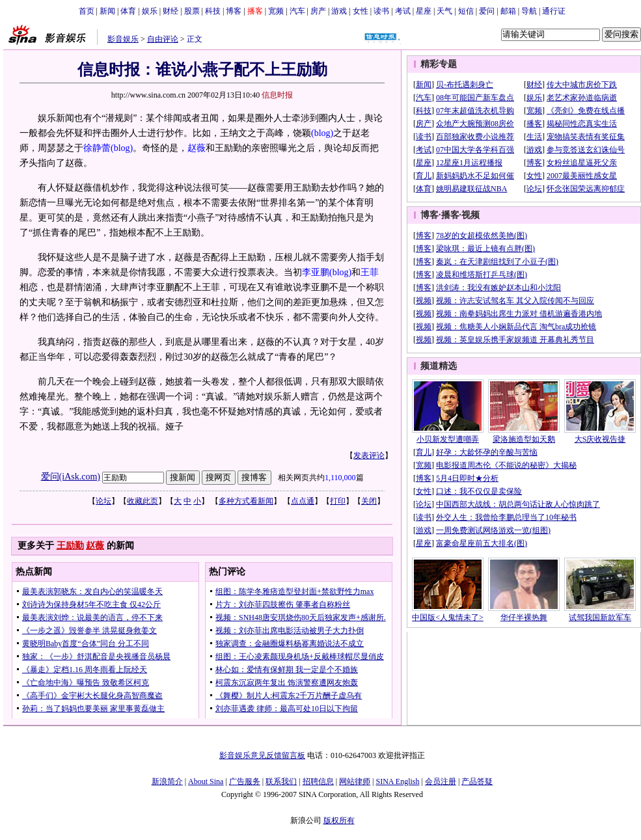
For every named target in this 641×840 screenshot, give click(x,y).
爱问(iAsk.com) (71, 477)
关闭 (369, 501)
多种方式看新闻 (246, 501)
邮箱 (508, 11)
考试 (403, 11)
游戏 (339, 11)
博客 (234, 11)
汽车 (297, 11)
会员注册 (441, 781)
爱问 (487, 11)
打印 (338, 501)
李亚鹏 (316, 272)
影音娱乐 (123, 39)
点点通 (303, 501)
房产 (318, 11)
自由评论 (163, 39)
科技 (213, 11)
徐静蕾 (97, 148)
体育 (128, 11)
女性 (361, 11)
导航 (529, 11)
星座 (424, 11)
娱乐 (150, 11)
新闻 (107, 11)
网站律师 (355, 781)
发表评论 (369, 455)
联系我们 (281, 781)
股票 (192, 11)
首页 (87, 11)
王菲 (370, 272)
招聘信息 (318, 781)
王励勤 (70, 546)
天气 (444, 11)
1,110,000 (340, 478)
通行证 (554, 11)
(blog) (322, 133)
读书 (381, 11)
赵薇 (197, 148)
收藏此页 (143, 501)
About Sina (206, 781)
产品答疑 (477, 781)
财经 (170, 11)
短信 (466, 11)
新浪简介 (167, 781)
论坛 (103, 501)
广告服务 (245, 781)
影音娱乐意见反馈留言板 (262, 755)
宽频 (276, 11)
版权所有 (339, 820)
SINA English (397, 781)
